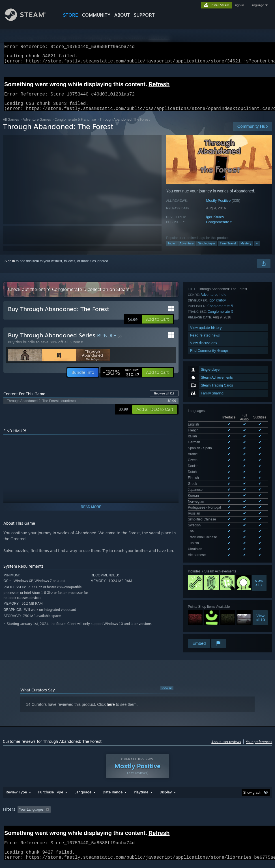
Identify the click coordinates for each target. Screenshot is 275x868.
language (257, 5)
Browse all (164, 400)
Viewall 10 (260, 439)
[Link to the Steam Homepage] (29, 19)
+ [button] (257, 250)
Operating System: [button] (220, 796)
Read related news (205, 510)
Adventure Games (37, 126)
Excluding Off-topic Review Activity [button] (88, 796)
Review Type (16, 778)
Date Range (113, 778)
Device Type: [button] (33, 803)
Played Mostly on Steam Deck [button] (173, 796)
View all (167, 666)
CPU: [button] (249, 796)
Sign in (10, 268)
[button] (157, 326)
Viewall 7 (259, 405)
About (122, 15)
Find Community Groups (209, 525)
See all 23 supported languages (212, 378)
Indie (171, 250)
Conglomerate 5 (219, 229)
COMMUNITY (96, 15)
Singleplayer (207, 250)
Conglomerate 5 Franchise (75, 126)
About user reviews (226, 720)
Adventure (186, 250)
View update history (206, 502)
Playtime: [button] (132, 796)
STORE (71, 15)
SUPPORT (144, 15)
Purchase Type (51, 778)
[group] (138, 799)
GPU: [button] (8, 803)
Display (166, 778)
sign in (239, 5)
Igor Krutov (215, 224)
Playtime (141, 778)
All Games (11, 126)
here (111, 683)
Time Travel (228, 250)
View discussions (204, 517)
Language (83, 778)
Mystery (246, 250)
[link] (121, 379)
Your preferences (259, 720)
